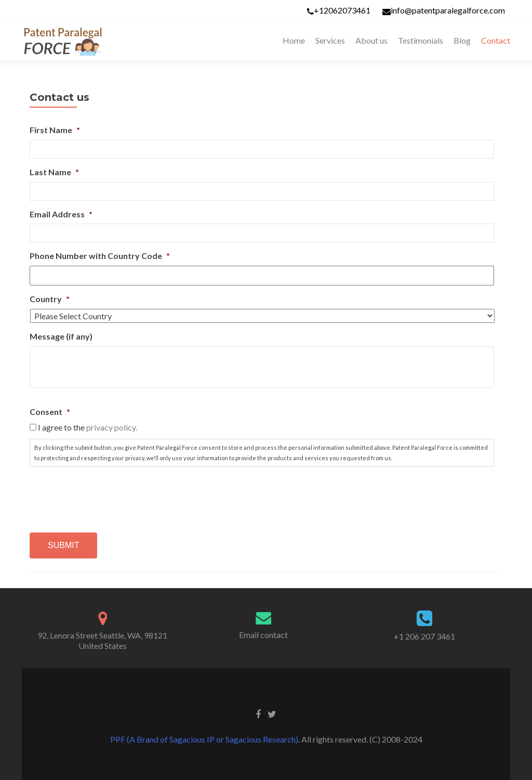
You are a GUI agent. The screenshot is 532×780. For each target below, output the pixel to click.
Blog (462, 40)
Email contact (263, 635)
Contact (496, 40)
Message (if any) (61, 336)
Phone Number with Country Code (100, 256)
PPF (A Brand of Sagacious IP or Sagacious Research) (204, 739)
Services (330, 40)
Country (50, 299)
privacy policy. (112, 427)
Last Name (54, 172)
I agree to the (88, 427)
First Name (55, 130)
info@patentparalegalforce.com (448, 10)
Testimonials (421, 40)
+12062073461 (342, 10)
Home (294, 40)
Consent (50, 412)
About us (371, 40)
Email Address (61, 214)
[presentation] (109, 496)
